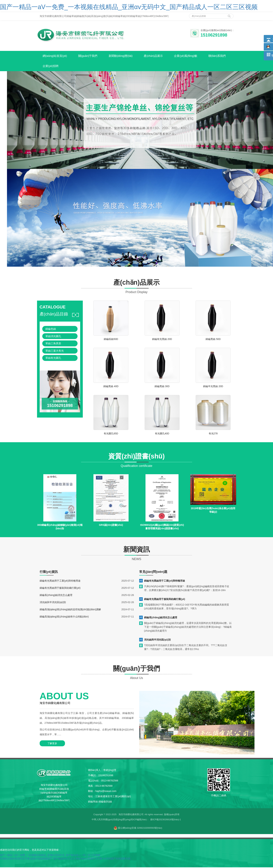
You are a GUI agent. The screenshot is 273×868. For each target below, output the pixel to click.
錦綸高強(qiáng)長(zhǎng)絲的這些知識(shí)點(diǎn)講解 (70, 610)
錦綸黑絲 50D (213, 340)
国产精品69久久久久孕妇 (67, 859)
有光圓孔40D (162, 434)
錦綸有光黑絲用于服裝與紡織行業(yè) (60, 588)
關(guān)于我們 (89, 56)
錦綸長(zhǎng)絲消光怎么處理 (56, 596)
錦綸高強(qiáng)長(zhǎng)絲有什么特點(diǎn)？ (64, 617)
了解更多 (52, 744)
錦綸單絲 (93, 802)
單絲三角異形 (53, 344)
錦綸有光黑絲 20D (162, 340)
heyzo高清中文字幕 (92, 859)
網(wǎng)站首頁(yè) (55, 56)
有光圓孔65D (111, 434)
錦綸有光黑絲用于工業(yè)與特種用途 (60, 581)
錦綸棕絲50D (111, 340)
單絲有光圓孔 (53, 359)
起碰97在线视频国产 (41, 859)
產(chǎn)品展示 (156, 56)
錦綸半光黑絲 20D (213, 387)
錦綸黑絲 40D (111, 387)
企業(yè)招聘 (51, 67)
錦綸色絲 (51, 330)
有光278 (213, 434)
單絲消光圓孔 (53, 337)
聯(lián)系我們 (221, 56)
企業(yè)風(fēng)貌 (189, 56)
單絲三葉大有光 (55, 351)
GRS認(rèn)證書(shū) (111, 526)
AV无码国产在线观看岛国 (117, 859)
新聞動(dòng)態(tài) (122, 56)
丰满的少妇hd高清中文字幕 (15, 859)
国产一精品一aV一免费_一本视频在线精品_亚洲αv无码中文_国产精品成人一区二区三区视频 (129, 7)
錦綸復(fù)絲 (105, 802)
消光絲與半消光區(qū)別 (53, 603)
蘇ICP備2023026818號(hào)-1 (166, 820)
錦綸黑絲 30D (162, 387)
